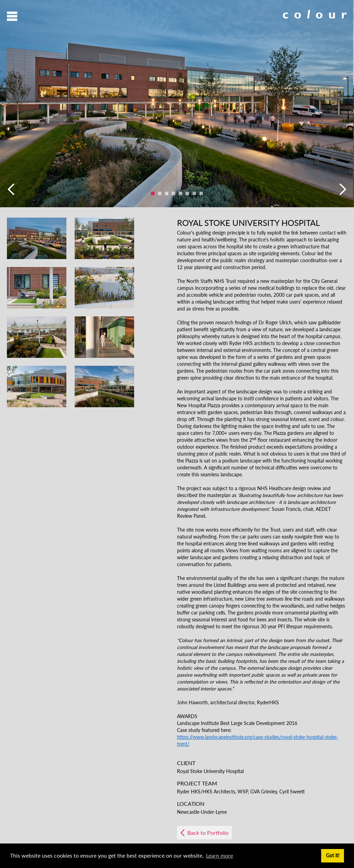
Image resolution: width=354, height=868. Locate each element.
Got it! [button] (333, 855)
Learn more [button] (220, 855)
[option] (177, 104)
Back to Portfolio (208, 833)
